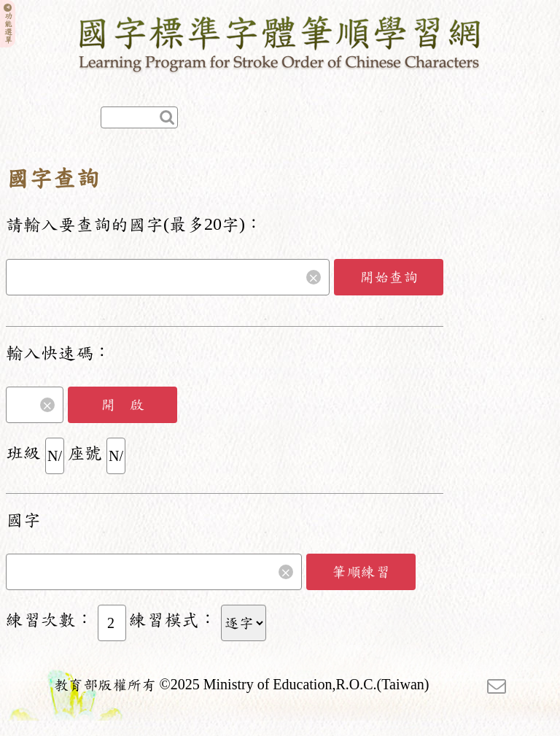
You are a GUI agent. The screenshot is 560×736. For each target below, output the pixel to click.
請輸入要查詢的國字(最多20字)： (134, 225)
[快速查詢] (139, 117)
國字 (23, 520)
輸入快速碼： (58, 353)
